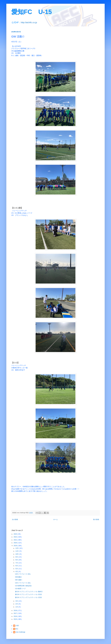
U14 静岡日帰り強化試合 (23, 586)
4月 (17, 572)
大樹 (17, 626)
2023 (16, 534)
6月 (17, 566)
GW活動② (18, 577)
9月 (17, 557)
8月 (17, 560)
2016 (16, 616)
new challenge (20, 632)
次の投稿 (15, 519)
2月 (17, 604)
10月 (17, 554)
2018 (16, 611)
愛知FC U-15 (32, 12)
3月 (17, 601)
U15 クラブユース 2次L (23, 574)
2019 (16, 546)
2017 (16, 613)
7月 (17, 563)
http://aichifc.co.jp (29, 22)
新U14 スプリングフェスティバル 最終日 (29, 592)
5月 (17, 569)
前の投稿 (96, 519)
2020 (16, 543)
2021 (16, 540)
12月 (17, 548)
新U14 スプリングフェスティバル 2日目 (28, 594)
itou (17, 629)
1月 (17, 607)
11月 (17, 551)
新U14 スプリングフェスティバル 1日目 (28, 597)
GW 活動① (19, 580)
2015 (16, 619)
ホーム (55, 519)
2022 (16, 537)
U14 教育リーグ (20, 589)
